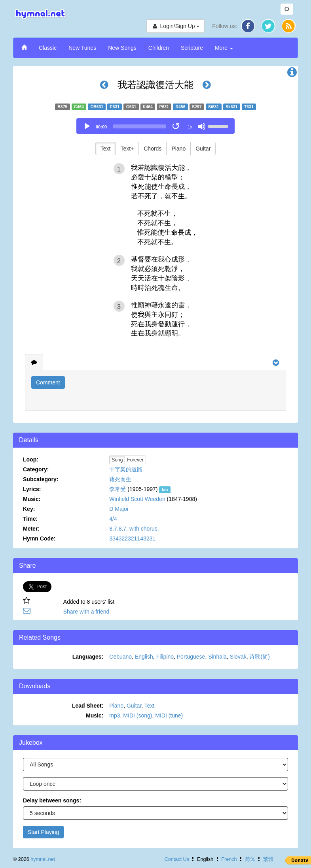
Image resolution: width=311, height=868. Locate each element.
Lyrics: (32, 489)
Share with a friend (86, 612)
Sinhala (217, 657)
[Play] (87, 126)
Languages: (88, 657)
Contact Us (177, 859)
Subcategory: (41, 479)
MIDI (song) (137, 715)
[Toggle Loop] (176, 126)
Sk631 (231, 107)
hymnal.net (43, 859)
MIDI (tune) (169, 715)
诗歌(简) (259, 657)
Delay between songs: (52, 800)
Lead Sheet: (88, 706)
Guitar (203, 149)
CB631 (97, 107)
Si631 (213, 107)
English (144, 657)
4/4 (113, 519)
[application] (155, 126)
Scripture (192, 48)
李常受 (118, 489)
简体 (250, 859)
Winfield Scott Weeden (137, 499)
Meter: (31, 529)
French (229, 859)
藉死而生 (120, 479)
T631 (249, 107)
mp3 (115, 715)
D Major (119, 509)
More (224, 48)
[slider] (140, 126)
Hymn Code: (39, 538)
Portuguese (191, 657)
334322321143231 (132, 538)
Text (106, 149)
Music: (32, 499)
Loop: (31, 459)
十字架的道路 (126, 469)
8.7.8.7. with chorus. (134, 529)
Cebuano (120, 657)
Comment (48, 382)
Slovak (238, 657)
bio (165, 490)
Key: (29, 509)
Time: (30, 519)
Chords (153, 149)
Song (117, 460)
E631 (115, 107)
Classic (48, 48)
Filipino (165, 657)
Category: (36, 469)
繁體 (268, 859)
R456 (180, 107)
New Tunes (82, 48)
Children (159, 48)
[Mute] (202, 126)
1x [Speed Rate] (190, 127)
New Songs (122, 48)
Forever (135, 460)
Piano (178, 149)
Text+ (127, 149)
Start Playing (43, 832)
